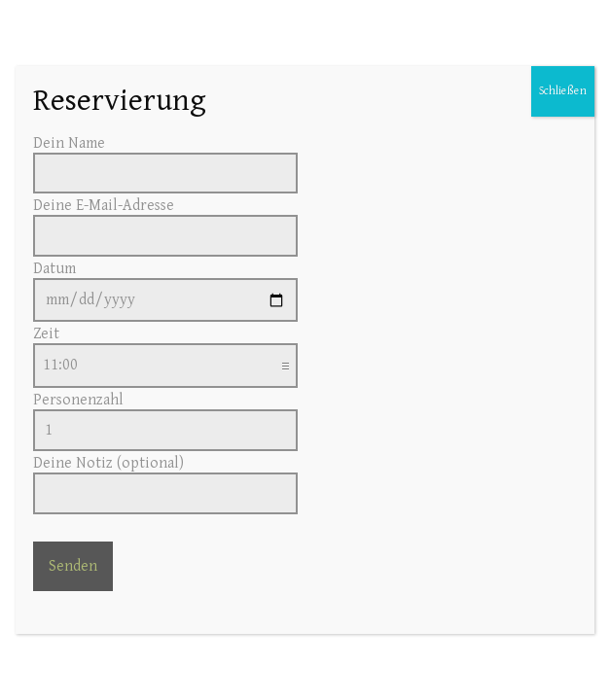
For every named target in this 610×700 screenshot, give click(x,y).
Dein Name (165, 158)
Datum (165, 284)
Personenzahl (165, 415)
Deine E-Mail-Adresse (165, 221)
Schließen (563, 91)
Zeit (165, 350)
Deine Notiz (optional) (165, 478)
